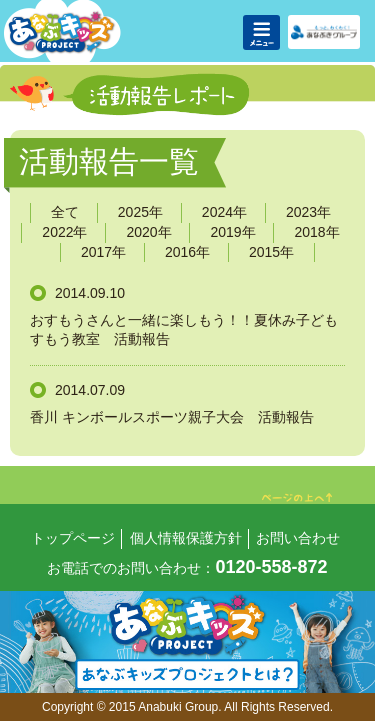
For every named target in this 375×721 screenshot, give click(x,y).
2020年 (148, 232)
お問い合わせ (298, 538)
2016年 (187, 252)
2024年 (224, 212)
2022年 (64, 232)
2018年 (316, 232)
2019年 (232, 232)
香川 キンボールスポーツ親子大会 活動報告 (172, 417)
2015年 (271, 252)
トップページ (73, 538)
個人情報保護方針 (186, 538)
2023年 (308, 212)
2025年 (140, 212)
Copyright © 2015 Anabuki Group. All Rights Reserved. (187, 707)
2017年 (103, 252)
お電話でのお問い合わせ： (187, 568)
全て (65, 212)
